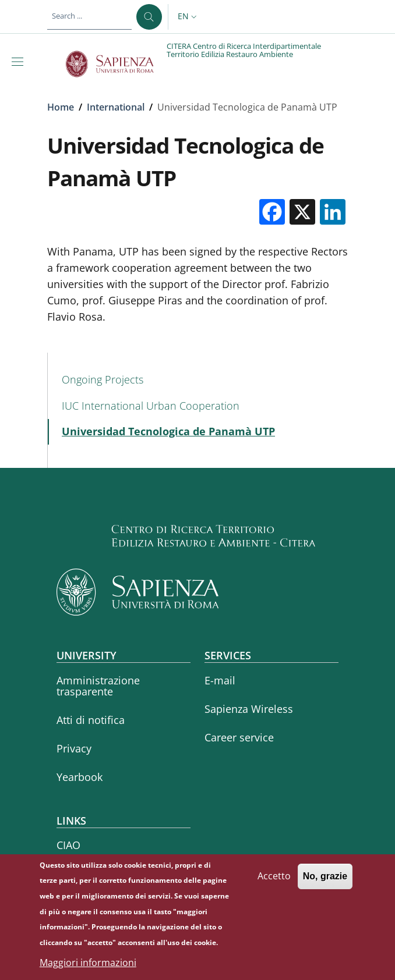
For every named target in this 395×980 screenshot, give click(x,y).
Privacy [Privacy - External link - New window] (74, 748)
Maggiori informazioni (88, 965)
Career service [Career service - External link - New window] (239, 737)
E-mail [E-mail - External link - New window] (220, 680)
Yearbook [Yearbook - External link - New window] (80, 777)
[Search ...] (149, 17)
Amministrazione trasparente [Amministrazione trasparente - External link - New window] (98, 686)
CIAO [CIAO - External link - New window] (68, 845)
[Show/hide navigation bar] (20, 62)
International (116, 107)
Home (61, 107)
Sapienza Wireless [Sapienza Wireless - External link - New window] (249, 709)
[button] (188, 17)
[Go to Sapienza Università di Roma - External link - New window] (116, 64)
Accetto (274, 879)
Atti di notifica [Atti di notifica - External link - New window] (91, 720)
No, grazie (325, 879)
